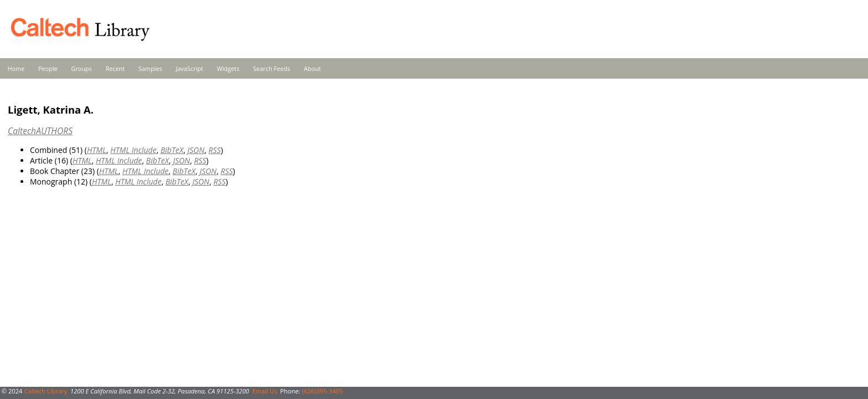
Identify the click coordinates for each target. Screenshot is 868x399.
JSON (196, 150)
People (48, 68)
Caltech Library (45, 391)
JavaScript (190, 68)
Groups (81, 68)
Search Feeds (272, 68)
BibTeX (172, 150)
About (312, 68)
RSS (215, 150)
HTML (97, 150)
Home (16, 68)
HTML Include (133, 150)
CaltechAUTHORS (40, 131)
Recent (115, 68)
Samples (150, 68)
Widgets (228, 68)
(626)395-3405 (322, 391)
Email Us (265, 391)
